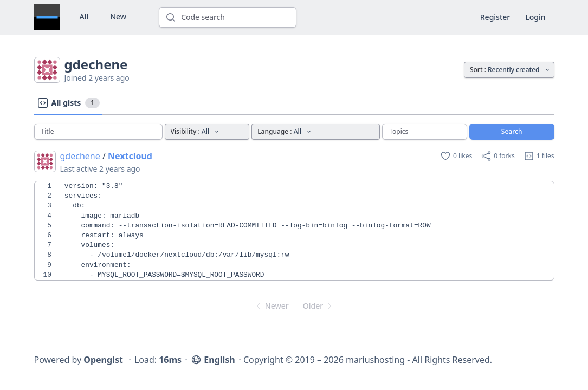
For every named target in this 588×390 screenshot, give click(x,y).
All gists (68, 103)
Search (512, 131)
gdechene (80, 156)
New (118, 17)
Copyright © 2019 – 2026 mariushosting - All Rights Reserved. (368, 360)
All (84, 17)
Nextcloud (130, 156)
